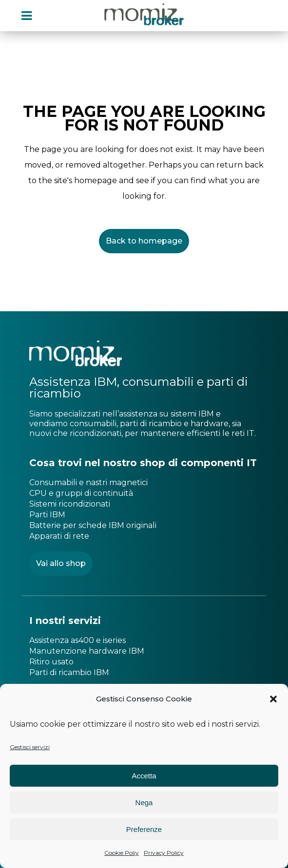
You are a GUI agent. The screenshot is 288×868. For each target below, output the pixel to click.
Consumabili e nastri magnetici (88, 482)
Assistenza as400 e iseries (77, 640)
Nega (144, 802)
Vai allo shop (61, 563)
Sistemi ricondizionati (70, 504)
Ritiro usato (51, 662)
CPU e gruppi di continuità (81, 493)
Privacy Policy (164, 853)
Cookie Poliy (122, 853)
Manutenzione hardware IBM (87, 651)
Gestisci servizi (30, 747)
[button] (273, 699)
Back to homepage (144, 241)
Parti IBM (47, 515)
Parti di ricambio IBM (69, 672)
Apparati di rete (59, 536)
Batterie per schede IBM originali (93, 525)
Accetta (144, 776)
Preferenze (144, 829)
